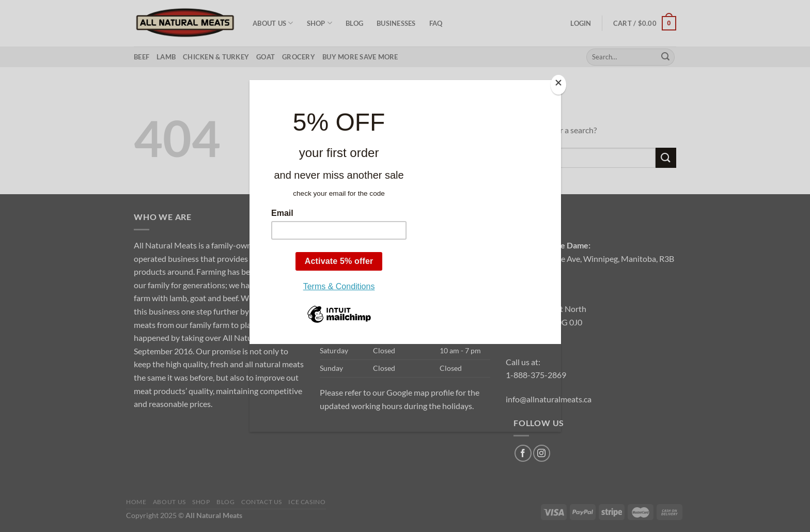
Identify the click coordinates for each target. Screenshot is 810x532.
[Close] (558, 85)
